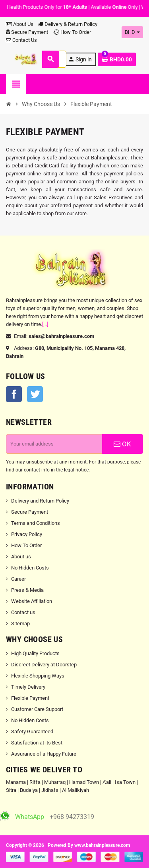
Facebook (14, 394)
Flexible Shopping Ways (38, 676)
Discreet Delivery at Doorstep (44, 665)
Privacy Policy (27, 534)
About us (21, 557)
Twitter (35, 394)
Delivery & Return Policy (68, 24)
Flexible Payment (30, 698)
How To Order (72, 32)
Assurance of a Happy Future (44, 754)
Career (18, 579)
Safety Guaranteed (32, 732)
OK (122, 444)
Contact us (23, 612)
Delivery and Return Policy (40, 501)
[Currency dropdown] (132, 32)
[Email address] (54, 444)
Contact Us (21, 40)
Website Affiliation (32, 601)
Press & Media (27, 590)
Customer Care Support (37, 709)
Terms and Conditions (36, 523)
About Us (20, 24)
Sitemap (20, 624)
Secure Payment (27, 32)
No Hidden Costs (30, 568)
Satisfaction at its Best (37, 743)
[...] (45, 324)
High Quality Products (35, 653)
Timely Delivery (28, 687)
